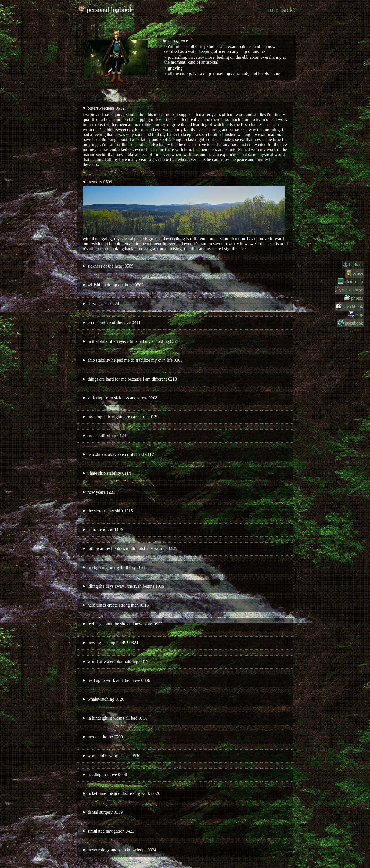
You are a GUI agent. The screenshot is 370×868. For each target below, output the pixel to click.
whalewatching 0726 (106, 699)
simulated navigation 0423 (111, 831)
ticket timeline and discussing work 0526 (124, 793)
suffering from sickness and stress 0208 (122, 398)
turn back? (282, 10)
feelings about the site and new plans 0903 (125, 624)
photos (357, 298)
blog (359, 315)
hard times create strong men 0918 (118, 605)
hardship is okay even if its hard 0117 (121, 454)
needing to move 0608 (107, 775)
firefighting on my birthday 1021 (117, 567)
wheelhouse (353, 290)
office (358, 273)
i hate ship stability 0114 (109, 473)
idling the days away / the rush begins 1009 (126, 586)
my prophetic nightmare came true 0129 (123, 417)
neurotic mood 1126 (105, 530)
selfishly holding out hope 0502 (115, 285)
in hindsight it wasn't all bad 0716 (117, 718)
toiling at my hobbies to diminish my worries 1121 (132, 549)
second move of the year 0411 (114, 323)
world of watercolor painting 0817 (118, 662)
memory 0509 (100, 182)
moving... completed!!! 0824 (113, 643)
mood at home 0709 (105, 737)
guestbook (354, 323)
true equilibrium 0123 (107, 436)
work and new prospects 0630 (114, 756)
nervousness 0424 (103, 304)
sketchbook (353, 306)
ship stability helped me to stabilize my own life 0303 (135, 360)
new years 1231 (101, 492)
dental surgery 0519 (105, 812)
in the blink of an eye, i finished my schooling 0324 (133, 341)
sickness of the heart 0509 (110, 266)
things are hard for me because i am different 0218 (132, 379)
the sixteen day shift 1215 (110, 511)
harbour (356, 265)
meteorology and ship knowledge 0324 (122, 850)
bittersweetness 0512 (106, 108)
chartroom (354, 282)
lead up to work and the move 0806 (119, 680)
